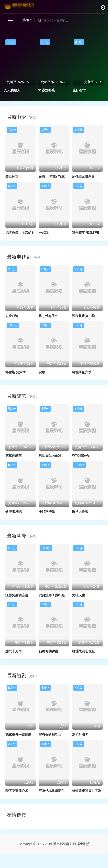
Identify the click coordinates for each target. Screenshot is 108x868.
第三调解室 (14, 456)
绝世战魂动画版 (83, 651)
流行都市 (79, 90)
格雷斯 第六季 (16, 372)
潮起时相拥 (80, 735)
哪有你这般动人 (50, 735)
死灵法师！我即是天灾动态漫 (60, 595)
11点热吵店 (46, 90)
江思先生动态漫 (17, 595)
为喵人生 (78, 595)
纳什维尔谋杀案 (83, 177)
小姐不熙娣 (47, 512)
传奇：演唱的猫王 (52, 177)
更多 (33, 118)
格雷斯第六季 (82, 372)
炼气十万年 (14, 651)
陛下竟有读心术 (17, 791)
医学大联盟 (80, 512)
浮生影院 (83, 844)
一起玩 (44, 233)
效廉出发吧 (14, 512)
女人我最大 (12, 90)
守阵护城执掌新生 (52, 791)
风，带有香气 (48, 316)
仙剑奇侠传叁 (48, 651)
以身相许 (12, 316)
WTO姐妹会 (81, 456)
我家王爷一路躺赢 (18, 735)
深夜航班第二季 (83, 316)
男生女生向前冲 (50, 456)
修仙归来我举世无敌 (87, 791)
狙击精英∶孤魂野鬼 (86, 233)
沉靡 (42, 372)
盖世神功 (12, 177)
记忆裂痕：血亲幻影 (20, 233)
